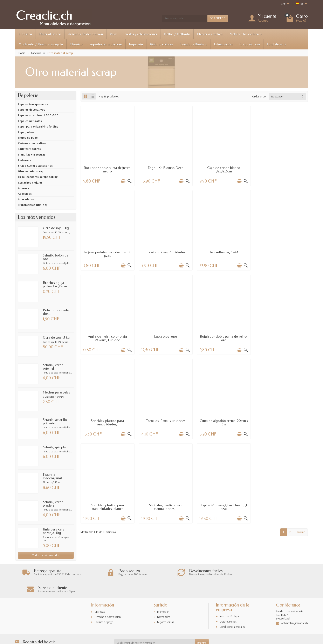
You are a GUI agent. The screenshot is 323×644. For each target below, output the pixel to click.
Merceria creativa (210, 34)
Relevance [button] (277, 96)
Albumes (23, 188)
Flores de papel (28, 138)
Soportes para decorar (106, 44)
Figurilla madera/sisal (52, 476)
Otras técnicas (250, 44)
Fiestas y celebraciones (141, 34)
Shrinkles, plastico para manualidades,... (165, 337)
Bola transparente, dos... (56, 312)
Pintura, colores (161, 44)
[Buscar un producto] (185, 18)
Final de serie (276, 44)
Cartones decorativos (32, 143)
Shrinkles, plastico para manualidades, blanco (107, 422)
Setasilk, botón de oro (56, 257)
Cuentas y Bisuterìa (193, 44)
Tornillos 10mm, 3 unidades (223, 336)
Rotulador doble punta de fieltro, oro (107, 337)
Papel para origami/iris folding (38, 126)
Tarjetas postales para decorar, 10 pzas (281, 169)
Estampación (223, 44)
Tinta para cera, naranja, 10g (54, 531)
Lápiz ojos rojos (281, 252)
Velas (114, 34)
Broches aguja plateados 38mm (55, 285)
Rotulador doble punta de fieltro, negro (107, 169)
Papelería (136, 44)
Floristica (25, 34)
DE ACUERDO (218, 18)
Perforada (25, 160)
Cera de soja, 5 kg (56, 338)
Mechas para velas (56, 392)
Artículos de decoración (85, 34)
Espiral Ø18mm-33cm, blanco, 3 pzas (223, 422)
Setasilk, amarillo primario (55, 422)
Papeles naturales (30, 121)
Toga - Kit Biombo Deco (165, 168)
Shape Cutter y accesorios (35, 166)
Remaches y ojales (30, 183)
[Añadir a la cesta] (123, 181)
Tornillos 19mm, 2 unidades (107, 252)
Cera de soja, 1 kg (56, 228)
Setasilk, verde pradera (53, 504)
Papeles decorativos (32, 110)
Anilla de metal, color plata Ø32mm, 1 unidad (223, 253)
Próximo (300, 446)
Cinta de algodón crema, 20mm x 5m (281, 337)
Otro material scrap (31, 171)
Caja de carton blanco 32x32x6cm (223, 169)
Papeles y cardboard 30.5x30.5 (38, 115)
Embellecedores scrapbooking (38, 177)
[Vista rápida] (129, 181)
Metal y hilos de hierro (245, 34)
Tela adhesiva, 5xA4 (165, 252)
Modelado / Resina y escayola (41, 44)
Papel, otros (26, 132)
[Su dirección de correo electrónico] (154, 626)
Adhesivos (25, 194)
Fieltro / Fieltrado (177, 34)
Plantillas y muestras (32, 155)
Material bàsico (50, 34)
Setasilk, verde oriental (53, 367)
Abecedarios (26, 199)
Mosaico (76, 44)
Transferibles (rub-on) (33, 205)
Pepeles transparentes (33, 104)
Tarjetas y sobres (29, 149)
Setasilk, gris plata (56, 447)
